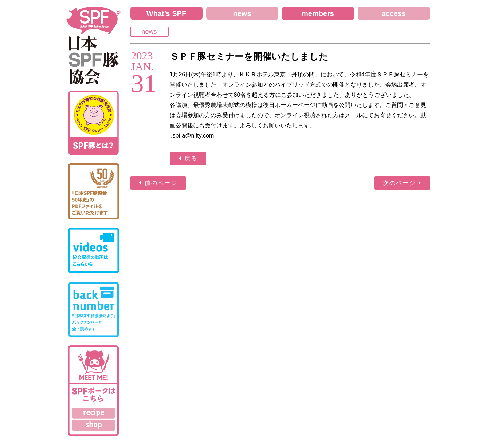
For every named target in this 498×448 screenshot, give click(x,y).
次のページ (399, 183)
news (242, 13)
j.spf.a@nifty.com (192, 136)
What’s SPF (166, 13)
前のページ (161, 183)
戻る (191, 158)
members (318, 13)
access (394, 13)
